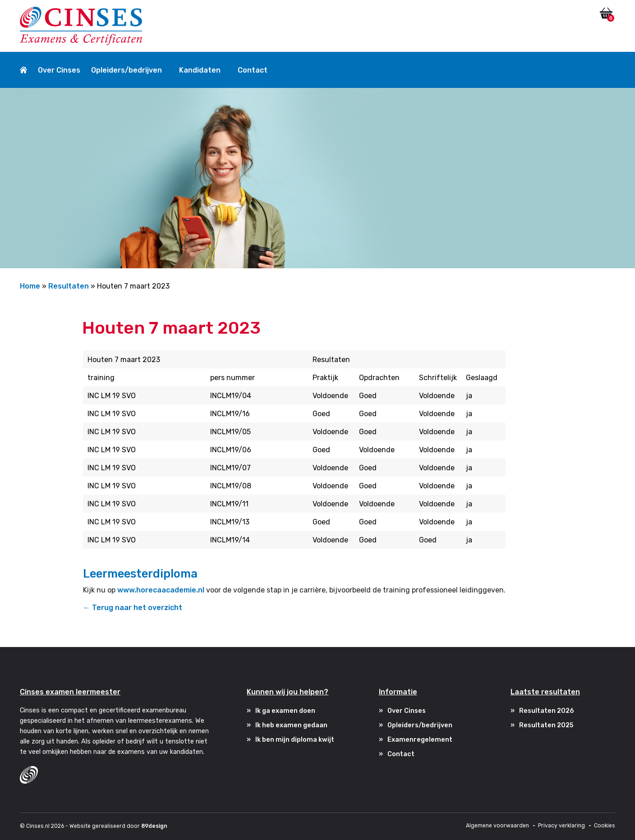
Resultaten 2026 (546, 711)
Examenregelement (420, 740)
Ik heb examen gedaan (291, 725)
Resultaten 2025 (546, 725)
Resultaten (69, 286)
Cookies (605, 826)
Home (30, 286)
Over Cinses (59, 70)
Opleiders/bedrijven (127, 70)
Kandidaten (200, 70)
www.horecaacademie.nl (161, 590)
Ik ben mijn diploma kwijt (295, 740)
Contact (253, 70)
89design (154, 826)
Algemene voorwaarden (497, 826)
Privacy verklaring (561, 826)
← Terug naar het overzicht (133, 608)
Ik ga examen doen (285, 711)
